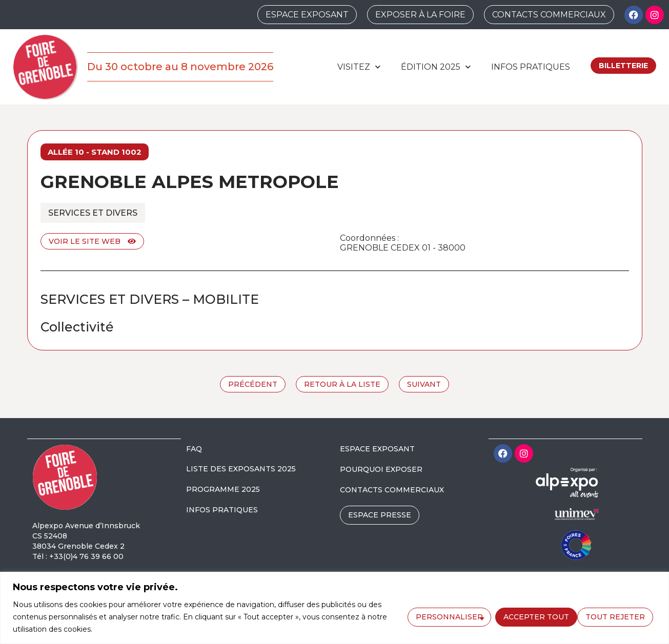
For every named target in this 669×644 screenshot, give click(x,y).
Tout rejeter (532, 616)
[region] (334, 608)
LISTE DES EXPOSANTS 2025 (241, 469)
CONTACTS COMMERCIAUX (392, 490)
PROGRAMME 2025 (223, 489)
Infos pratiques (531, 67)
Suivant (424, 384)
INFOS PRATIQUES (222, 510)
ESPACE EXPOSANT (377, 449)
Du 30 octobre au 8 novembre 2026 (180, 67)
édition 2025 (436, 67)
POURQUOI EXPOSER (381, 469)
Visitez (359, 67)
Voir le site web (92, 241)
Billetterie (623, 66)
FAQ (194, 449)
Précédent (253, 384)
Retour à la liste (342, 384)
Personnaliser (448, 616)
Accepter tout (615, 616)
